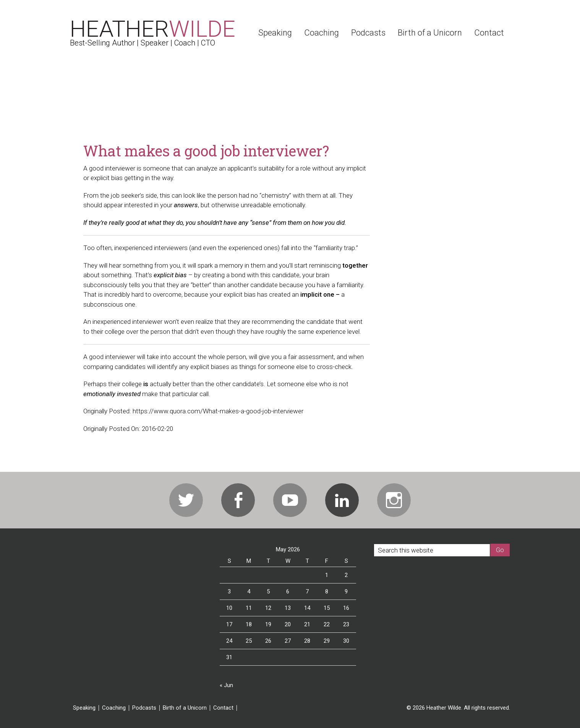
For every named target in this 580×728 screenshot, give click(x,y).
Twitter (186, 500)
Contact (223, 708)
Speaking (84, 708)
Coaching (114, 708)
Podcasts (144, 708)
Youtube (290, 500)
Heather (153, 29)
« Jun (226, 685)
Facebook (238, 500)
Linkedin (342, 500)
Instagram (394, 500)
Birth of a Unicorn (185, 708)
